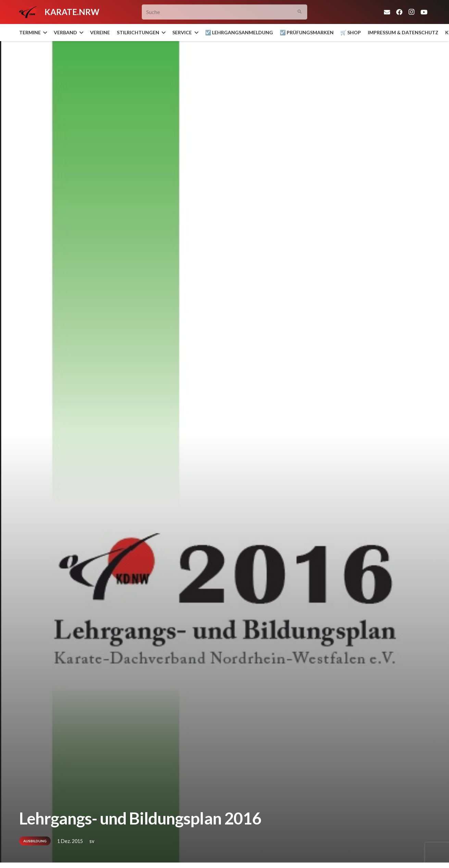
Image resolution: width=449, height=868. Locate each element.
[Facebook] (399, 12)
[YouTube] (424, 12)
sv (92, 841)
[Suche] (224, 12)
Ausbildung (35, 841)
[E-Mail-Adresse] (387, 12)
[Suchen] (300, 12)
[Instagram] (412, 12)
